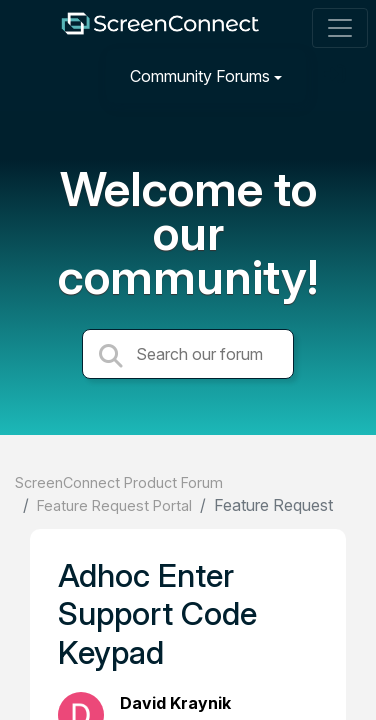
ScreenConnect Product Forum (119, 482)
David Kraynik (175, 703)
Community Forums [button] (200, 76)
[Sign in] (337, 75)
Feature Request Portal (114, 505)
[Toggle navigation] (340, 28)
